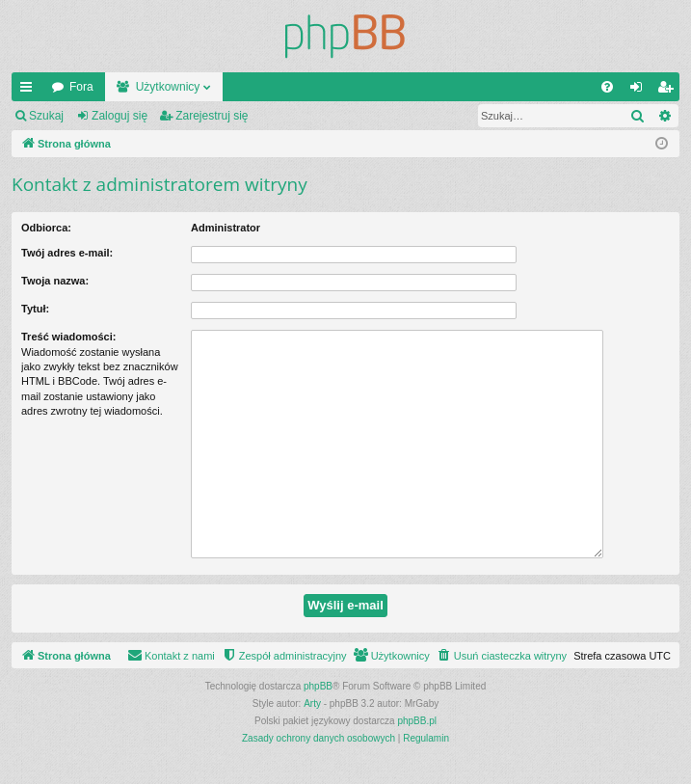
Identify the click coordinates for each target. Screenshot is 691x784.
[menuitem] (607, 87)
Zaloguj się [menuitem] (640, 91)
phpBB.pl (417, 721)
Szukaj (46, 116)
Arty (312, 703)
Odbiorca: (46, 228)
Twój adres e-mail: (67, 253)
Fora (81, 87)
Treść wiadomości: (68, 337)
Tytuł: (35, 309)
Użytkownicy (168, 87)
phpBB (318, 686)
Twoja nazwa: (55, 281)
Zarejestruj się (212, 116)
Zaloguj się (120, 116)
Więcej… (30, 91)
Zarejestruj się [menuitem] (669, 91)
